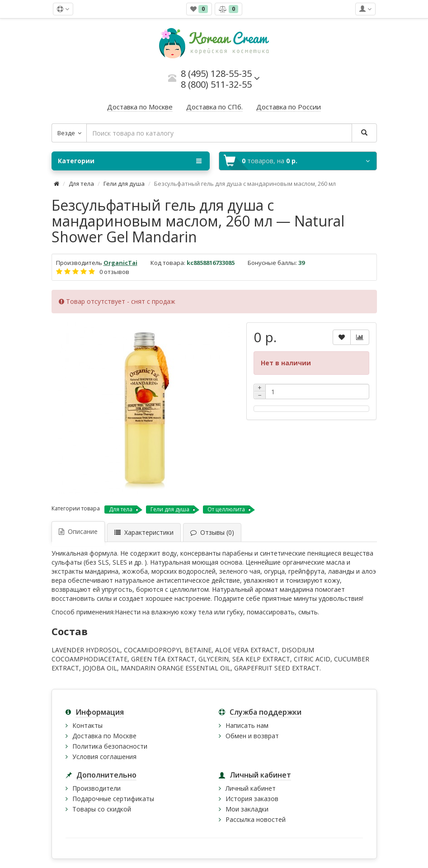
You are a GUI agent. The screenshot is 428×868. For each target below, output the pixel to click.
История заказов (252, 799)
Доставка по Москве (104, 736)
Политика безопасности (110, 746)
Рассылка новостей (256, 819)
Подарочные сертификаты (113, 799)
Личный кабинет (251, 788)
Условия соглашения (104, 757)
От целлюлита (226, 509)
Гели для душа (124, 184)
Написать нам (247, 725)
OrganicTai (120, 263)
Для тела (81, 184)
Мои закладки (247, 809)
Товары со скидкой (102, 809)
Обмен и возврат (252, 736)
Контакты (87, 725)
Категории (130, 161)
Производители (96, 788)
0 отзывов (114, 272)
